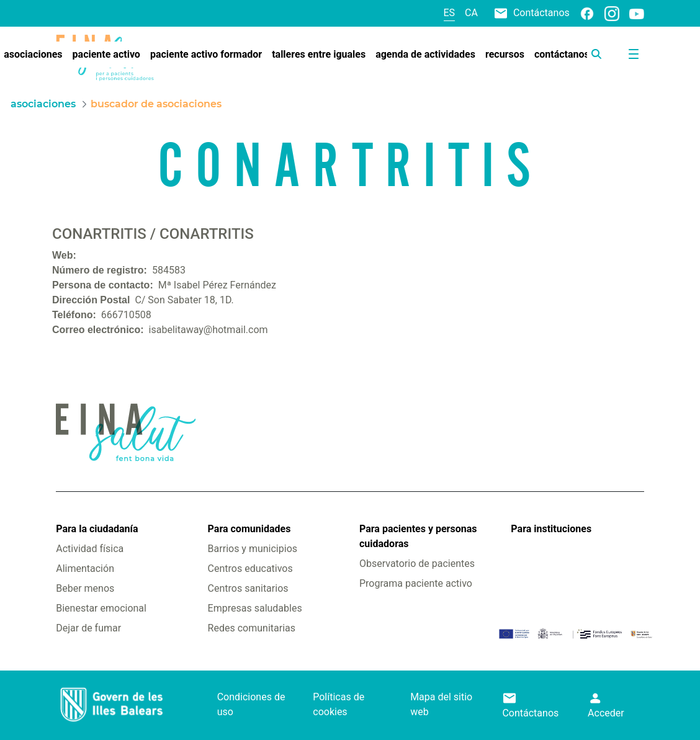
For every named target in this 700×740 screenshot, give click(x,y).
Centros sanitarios (248, 588)
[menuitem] (106, 55)
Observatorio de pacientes (417, 564)
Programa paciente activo (416, 583)
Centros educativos (250, 568)
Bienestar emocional (101, 608)
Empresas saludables (255, 608)
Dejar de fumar (88, 628)
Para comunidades (249, 529)
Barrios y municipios (253, 549)
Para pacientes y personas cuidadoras (418, 536)
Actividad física (90, 549)
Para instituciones (551, 529)
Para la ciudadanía (97, 529)
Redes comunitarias (252, 628)
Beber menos (85, 588)
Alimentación (85, 568)
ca (471, 13)
